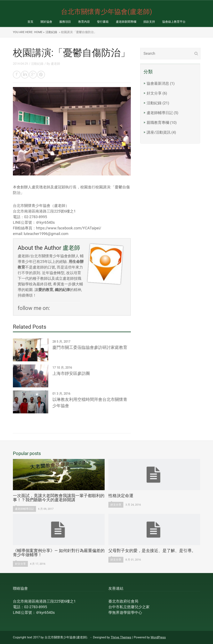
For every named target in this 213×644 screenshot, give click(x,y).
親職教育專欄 (158, 122)
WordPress (158, 637)
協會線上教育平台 (174, 22)
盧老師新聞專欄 (126, 22)
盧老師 (55, 64)
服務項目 (65, 22)
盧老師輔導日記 (160, 113)
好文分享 (154, 93)
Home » (39, 32)
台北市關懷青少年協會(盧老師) (106, 12)
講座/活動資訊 (159, 132)
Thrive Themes (121, 637)
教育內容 (84, 22)
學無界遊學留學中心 (125, 612)
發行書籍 (103, 22)
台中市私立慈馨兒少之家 (129, 607)
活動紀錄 (51, 32)
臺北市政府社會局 (123, 601)
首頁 (30, 22)
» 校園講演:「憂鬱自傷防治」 (77, 32)
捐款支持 (149, 22)
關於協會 (46, 22)
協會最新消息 (158, 83)
